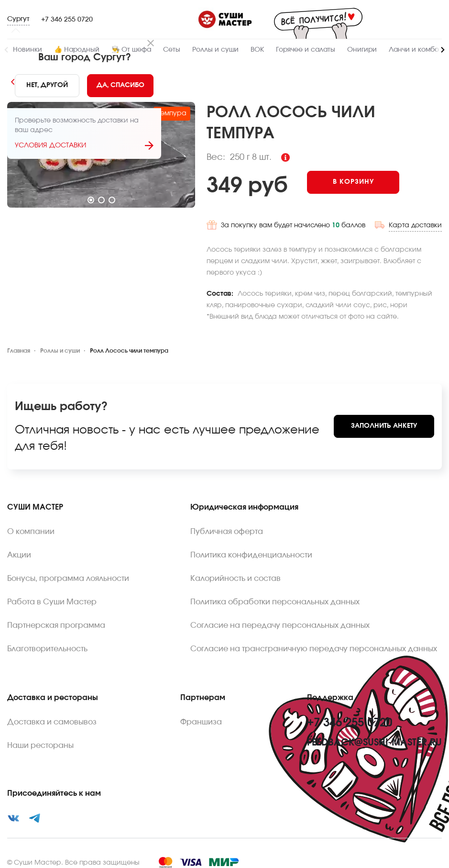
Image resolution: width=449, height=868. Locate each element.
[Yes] (120, 86)
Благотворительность (47, 641)
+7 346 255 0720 (67, 20)
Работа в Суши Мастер (52, 594)
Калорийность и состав (235, 571)
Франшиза (201, 714)
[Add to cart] (368, 182)
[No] (46, 86)
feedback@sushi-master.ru (374, 735)
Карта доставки (415, 218)
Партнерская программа (56, 618)
